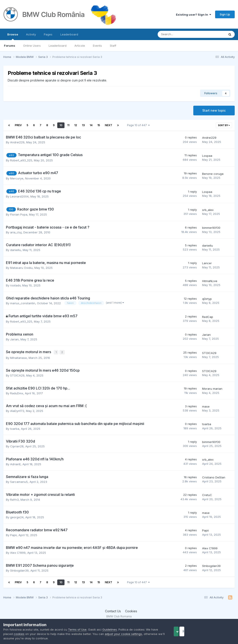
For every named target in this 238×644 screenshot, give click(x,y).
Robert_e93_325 (21, 160)
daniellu (16, 250)
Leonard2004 (19, 196)
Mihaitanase (18, 357)
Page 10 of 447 (138, 125)
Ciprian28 (17, 446)
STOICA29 (209, 353)
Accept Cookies (183, 631)
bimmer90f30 (211, 228)
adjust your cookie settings (123, 634)
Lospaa (207, 156)
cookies (19, 634)
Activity (31, 34)
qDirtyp (207, 299)
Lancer (207, 263)
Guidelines (110, 629)
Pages (48, 34)
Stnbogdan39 (19, 570)
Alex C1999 (18, 552)
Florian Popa (19, 214)
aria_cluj (16, 232)
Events (97, 46)
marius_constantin (23, 303)
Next (109, 125)
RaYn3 (14, 499)
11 (68, 125)
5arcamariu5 (19, 482)
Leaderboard (58, 46)
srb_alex (208, 210)
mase (206, 406)
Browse (13, 36)
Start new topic (214, 110)
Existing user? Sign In (194, 15)
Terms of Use (77, 629)
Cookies (131, 611)
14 (91, 125)
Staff (113, 46)
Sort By (224, 125)
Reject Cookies (219, 631)
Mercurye (17, 178)
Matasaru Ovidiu (21, 268)
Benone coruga (213, 174)
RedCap (208, 317)
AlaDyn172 (17, 411)
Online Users (32, 46)
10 (61, 125)
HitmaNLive (210, 281)
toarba (15, 428)
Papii (13, 535)
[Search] (180, 34)
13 (83, 125)
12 (76, 125)
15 (99, 125)
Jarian (14, 339)
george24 (17, 517)
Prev (18, 125)
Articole (80, 46)
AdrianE (15, 464)
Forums (10, 46)
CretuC (207, 495)
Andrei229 (17, 142)
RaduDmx (17, 393)
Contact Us (113, 611)
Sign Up (225, 14)
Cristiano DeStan (214, 477)
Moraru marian (212, 388)
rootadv (15, 285)
